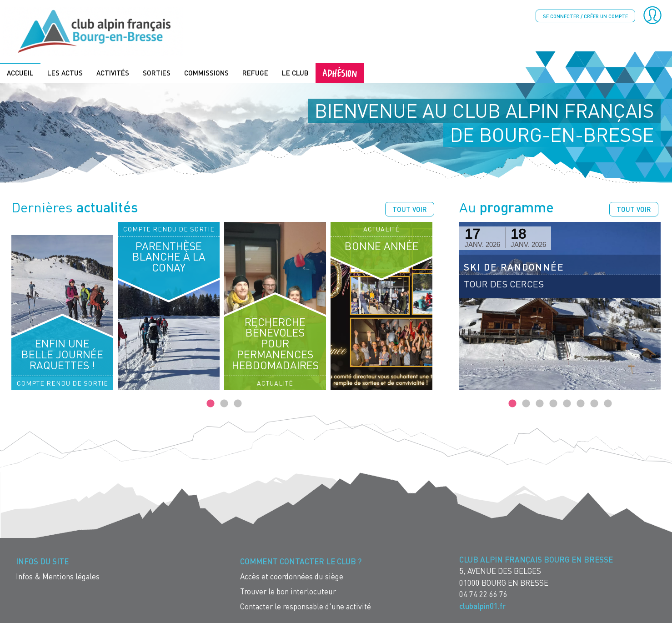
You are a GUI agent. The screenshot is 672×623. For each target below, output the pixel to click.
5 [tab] (567, 404)
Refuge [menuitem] (255, 73)
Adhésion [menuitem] (340, 73)
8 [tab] (608, 404)
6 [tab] (581, 404)
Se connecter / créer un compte (585, 16)
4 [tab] (553, 404)
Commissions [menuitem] (206, 73)
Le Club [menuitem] (295, 73)
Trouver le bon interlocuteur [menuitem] (288, 591)
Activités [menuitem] (113, 73)
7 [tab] (594, 404)
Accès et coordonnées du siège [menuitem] (292, 576)
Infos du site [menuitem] (42, 561)
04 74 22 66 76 (483, 594)
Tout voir (410, 209)
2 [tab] (224, 404)
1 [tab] (211, 404)
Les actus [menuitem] (65, 73)
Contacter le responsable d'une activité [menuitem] (306, 606)
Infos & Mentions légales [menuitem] (58, 576)
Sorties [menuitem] (157, 73)
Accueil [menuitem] (20, 73)
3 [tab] (238, 404)
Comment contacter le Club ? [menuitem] (301, 561)
